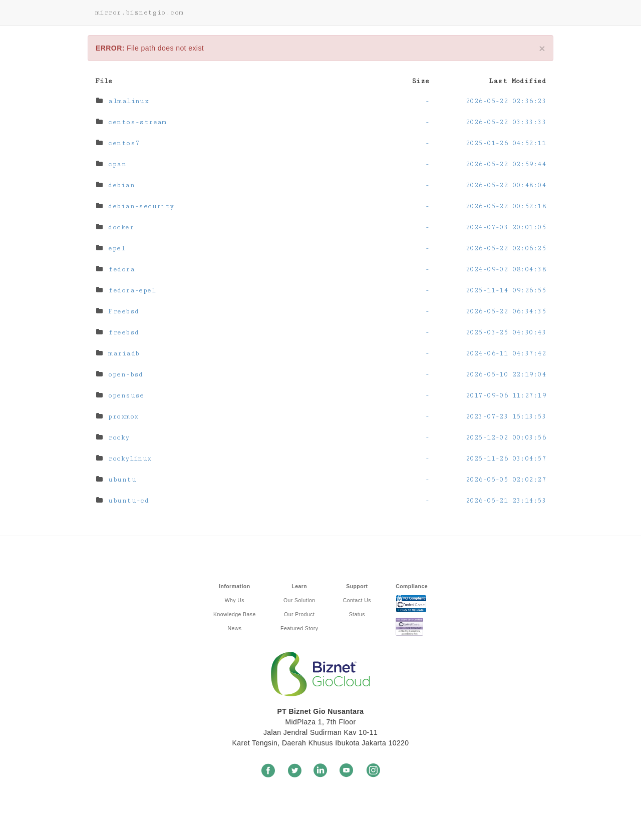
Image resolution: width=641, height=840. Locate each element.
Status (357, 614)
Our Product (299, 614)
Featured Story (299, 628)
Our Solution (299, 600)
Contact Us (357, 600)
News (234, 628)
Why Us (235, 600)
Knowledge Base (235, 614)
